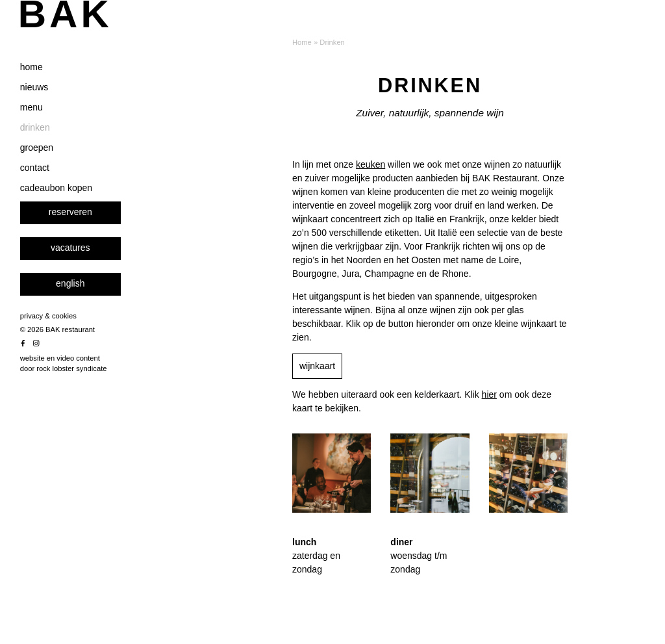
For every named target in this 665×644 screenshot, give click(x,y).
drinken (54, 165)
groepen (56, 185)
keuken (370, 164)
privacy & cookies (67, 354)
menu (50, 145)
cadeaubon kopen (75, 225)
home (50, 105)
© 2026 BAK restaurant (76, 367)
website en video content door (82, 401)
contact (54, 205)
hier (489, 394)
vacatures (89, 285)
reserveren (89, 250)
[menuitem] (89, 322)
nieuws (53, 125)
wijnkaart (317, 366)
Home (302, 42)
